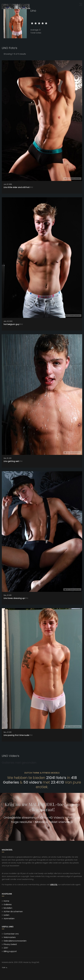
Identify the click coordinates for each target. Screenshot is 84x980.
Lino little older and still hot (17, 187)
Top (5, 968)
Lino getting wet (11, 461)
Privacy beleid (10, 944)
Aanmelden (9, 919)
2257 (6, 948)
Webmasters (10, 937)
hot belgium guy (11, 324)
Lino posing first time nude (16, 735)
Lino (31, 187)
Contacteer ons (11, 934)
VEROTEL (54, 885)
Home (6, 901)
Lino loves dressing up (14, 598)
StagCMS (35, 962)
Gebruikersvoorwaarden (15, 941)
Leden (6, 915)
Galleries (8, 904)
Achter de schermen (13, 912)
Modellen (8, 908)
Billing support (10, 951)
